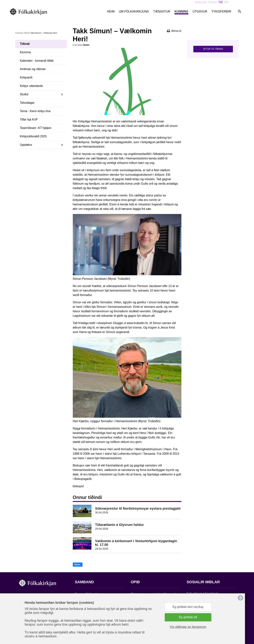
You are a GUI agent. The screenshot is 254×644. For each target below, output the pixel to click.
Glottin (213, 2)
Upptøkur (26, 145)
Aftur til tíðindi (213, 49)
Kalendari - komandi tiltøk (37, 61)
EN (226, 2)
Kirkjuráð (201, 2)
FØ (221, 2)
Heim (111, 11)
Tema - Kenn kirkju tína (35, 111)
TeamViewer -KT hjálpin (36, 128)
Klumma (25, 52)
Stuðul (24, 94)
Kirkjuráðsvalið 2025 (33, 136)
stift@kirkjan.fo (85, 619)
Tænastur (162, 11)
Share (77, 565)
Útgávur (200, 11)
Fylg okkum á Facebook (202, 593)
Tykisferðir (221, 11)
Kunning (181, 11)
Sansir (232, 625)
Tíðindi (26, 33)
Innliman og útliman (33, 69)
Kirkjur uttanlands (32, 86)
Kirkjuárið (26, 77)
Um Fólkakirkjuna (134, 11)
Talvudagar (27, 103)
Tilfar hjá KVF (29, 120)
